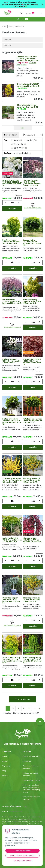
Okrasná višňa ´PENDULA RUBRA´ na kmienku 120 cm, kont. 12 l (12, 302)
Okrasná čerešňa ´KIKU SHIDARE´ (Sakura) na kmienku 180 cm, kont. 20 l (28, 59)
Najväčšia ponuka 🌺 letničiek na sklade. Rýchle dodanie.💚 (23, 5)
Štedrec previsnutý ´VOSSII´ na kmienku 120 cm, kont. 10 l (32, 600)
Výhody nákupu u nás (31, 756)
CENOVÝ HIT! (20, 148)
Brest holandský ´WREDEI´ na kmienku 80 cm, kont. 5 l (28, 85)
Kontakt (5, 775)
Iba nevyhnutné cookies (22, 861)
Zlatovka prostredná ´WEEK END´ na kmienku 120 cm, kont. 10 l (12, 480)
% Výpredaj (20, 144)
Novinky (32, 140)
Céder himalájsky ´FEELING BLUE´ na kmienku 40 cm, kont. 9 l (12, 600)
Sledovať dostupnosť (33, 206)
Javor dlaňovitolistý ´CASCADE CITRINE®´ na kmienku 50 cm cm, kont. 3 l (12, 660)
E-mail (5, 811)
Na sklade (25, 153)
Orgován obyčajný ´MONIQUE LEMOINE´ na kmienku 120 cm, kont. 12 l (12, 183)
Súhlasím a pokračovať (23, 851)
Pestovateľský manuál (31, 780)
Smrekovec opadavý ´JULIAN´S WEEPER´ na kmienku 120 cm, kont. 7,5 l (32, 660)
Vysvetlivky (27, 761)
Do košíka (12, 209)
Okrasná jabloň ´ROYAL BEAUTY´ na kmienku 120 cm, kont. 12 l (32, 541)
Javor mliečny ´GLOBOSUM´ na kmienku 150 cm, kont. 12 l (32, 242)
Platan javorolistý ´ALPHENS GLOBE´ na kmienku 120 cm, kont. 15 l (12, 421)
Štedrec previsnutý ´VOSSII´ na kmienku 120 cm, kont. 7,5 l (32, 480)
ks (13, 203)
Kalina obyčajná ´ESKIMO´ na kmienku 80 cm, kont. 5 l (11, 361)
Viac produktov (23, 699)
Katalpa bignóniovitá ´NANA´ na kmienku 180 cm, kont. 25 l (33, 421)
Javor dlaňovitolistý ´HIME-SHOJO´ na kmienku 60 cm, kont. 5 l (32, 362)
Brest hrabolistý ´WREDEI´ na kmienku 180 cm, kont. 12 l (32, 301)
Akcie (18, 140)
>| (40, 708)
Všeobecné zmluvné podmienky (31, 767)
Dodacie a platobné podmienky (30, 774)
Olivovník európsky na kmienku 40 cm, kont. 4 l (27, 106)
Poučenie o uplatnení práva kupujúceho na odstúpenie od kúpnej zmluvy (31, 789)
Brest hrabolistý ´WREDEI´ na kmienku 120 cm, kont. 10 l (11, 242)
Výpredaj (6, 766)
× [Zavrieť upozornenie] (42, 4)
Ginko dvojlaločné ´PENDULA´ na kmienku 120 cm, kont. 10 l (12, 540)
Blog (4, 771)
